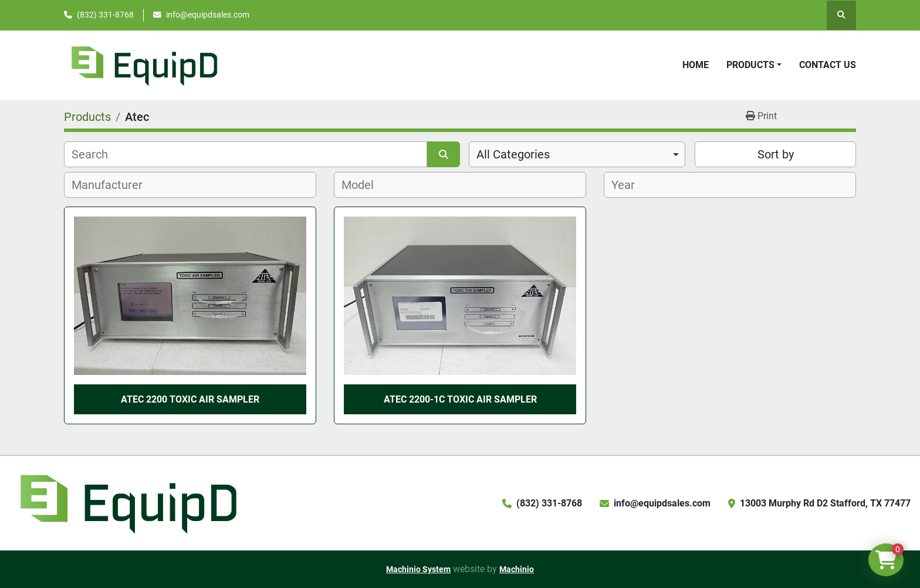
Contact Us (828, 65)
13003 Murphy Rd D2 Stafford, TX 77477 (825, 503)
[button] (754, 65)
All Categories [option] (513, 154)
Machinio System (418, 569)
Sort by (776, 154)
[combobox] (577, 154)
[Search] (246, 154)
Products (750, 65)
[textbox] (114, 185)
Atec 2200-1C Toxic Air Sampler (460, 399)
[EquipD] (127, 503)
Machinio (517, 569)
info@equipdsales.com (208, 15)
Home (696, 65)
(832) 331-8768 (105, 15)
